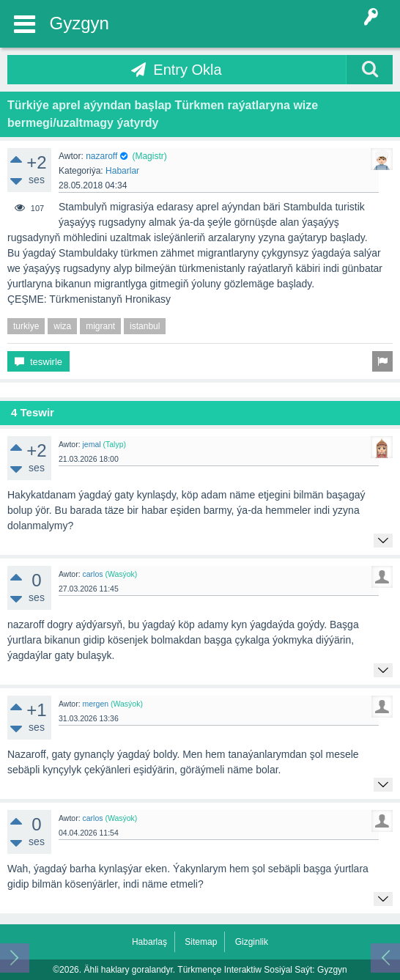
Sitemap (201, 942)
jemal (91, 444)
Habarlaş (149, 942)
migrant (100, 326)
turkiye (26, 326)
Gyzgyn (79, 23)
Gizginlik (252, 942)
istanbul (145, 326)
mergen (95, 704)
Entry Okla (187, 70)
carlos (92, 574)
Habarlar (122, 171)
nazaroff (101, 156)
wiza (62, 326)
